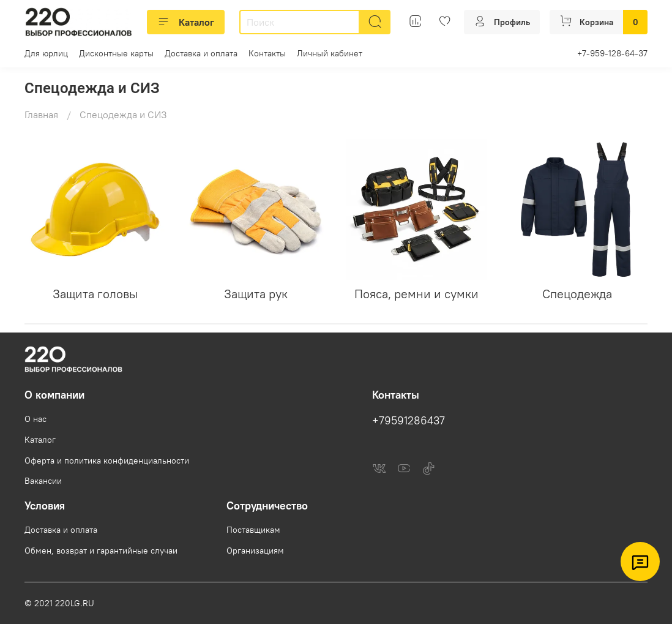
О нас (35, 419)
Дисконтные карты (116, 53)
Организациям (255, 551)
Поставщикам (253, 530)
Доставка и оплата (201, 53)
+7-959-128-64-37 (612, 53)
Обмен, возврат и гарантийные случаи (101, 551)
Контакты (267, 53)
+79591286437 (409, 421)
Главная (41, 115)
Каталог (186, 22)
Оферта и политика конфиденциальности (107, 460)
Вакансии (43, 481)
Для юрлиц (46, 53)
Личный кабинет (330, 53)
